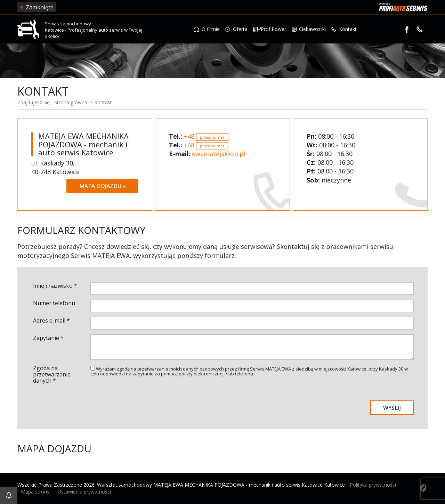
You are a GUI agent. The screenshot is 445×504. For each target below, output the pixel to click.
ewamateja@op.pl (219, 154)
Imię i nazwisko (55, 286)
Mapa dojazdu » (102, 186)
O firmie (207, 29)
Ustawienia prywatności (84, 492)
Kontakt (344, 29)
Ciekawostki (309, 29)
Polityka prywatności (373, 485)
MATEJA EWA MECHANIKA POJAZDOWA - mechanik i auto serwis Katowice (83, 144)
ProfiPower (270, 29)
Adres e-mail (51, 320)
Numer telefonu (54, 303)
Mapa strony (35, 492)
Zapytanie (48, 338)
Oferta (236, 29)
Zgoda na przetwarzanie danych (52, 374)
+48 (206, 136)
